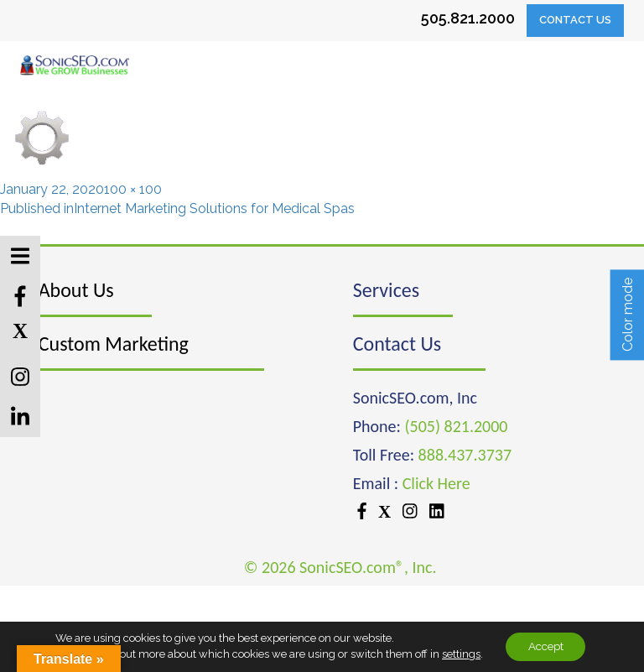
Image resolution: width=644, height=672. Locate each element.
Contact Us (575, 20)
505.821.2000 (468, 18)
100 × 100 (133, 189)
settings (456, 653)
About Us (76, 290)
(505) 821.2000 (456, 426)
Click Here (436, 483)
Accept (546, 646)
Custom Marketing (114, 344)
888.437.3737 (465, 455)
